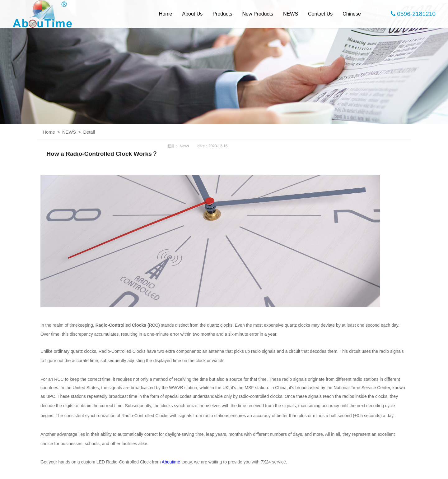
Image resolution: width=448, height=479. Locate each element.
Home (166, 14)
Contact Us (320, 14)
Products (222, 14)
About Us (193, 14)
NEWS (291, 14)
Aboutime (171, 462)
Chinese (352, 14)
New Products (258, 14)
